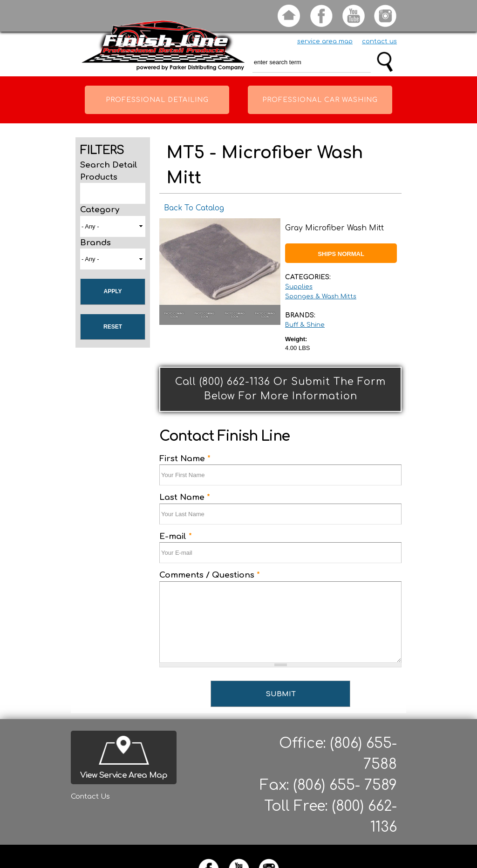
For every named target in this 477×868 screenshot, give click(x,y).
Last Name (185, 497)
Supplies (299, 287)
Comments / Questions (210, 575)
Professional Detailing (157, 100)
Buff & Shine (305, 325)
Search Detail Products (109, 171)
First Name (185, 459)
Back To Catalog (194, 208)
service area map (325, 41)
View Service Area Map (124, 775)
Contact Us (90, 797)
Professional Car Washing (320, 100)
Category (100, 210)
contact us (379, 41)
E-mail (176, 536)
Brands (95, 243)
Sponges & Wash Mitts (321, 296)
